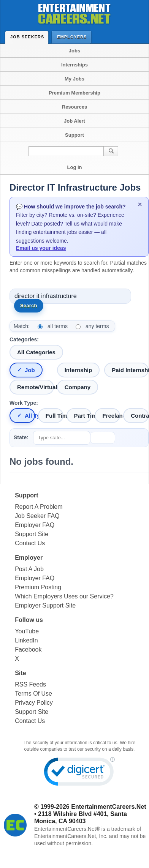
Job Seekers (29, 37)
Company (78, 387)
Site (20, 673)
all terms (58, 326)
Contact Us (30, 543)
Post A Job (29, 569)
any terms (97, 326)
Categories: (24, 339)
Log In (75, 167)
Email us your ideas (41, 248)
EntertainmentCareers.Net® (67, 829)
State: (21, 437)
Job (30, 370)
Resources (74, 107)
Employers (74, 37)
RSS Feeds (30, 684)
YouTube (27, 631)
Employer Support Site (45, 605)
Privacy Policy (34, 703)
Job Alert (74, 121)
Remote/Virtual (36, 387)
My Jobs (74, 79)
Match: (22, 326)
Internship (78, 370)
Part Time (83, 416)
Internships (74, 65)
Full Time (55, 416)
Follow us (29, 620)
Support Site (32, 534)
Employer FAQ (35, 525)
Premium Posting (38, 587)
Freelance (111, 416)
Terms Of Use (33, 694)
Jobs (74, 51)
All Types (30, 416)
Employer (29, 558)
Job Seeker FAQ (37, 516)
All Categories (36, 352)
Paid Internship (130, 370)
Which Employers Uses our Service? (64, 596)
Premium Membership (74, 93)
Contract (140, 416)
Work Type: (24, 403)
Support (74, 135)
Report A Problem (39, 507)
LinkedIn (26, 640)
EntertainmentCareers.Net (109, 807)
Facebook (28, 649)
